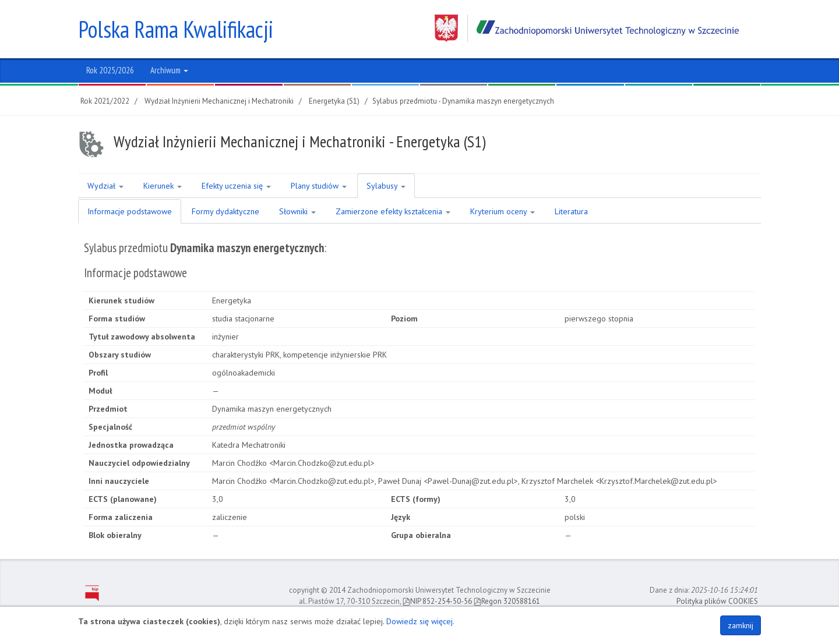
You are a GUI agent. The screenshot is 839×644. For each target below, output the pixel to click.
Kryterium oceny (503, 211)
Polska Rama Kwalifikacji (176, 29)
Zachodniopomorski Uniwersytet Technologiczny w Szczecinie (587, 28)
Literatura (571, 211)
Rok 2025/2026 (110, 70)
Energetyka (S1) (334, 101)
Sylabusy (386, 186)
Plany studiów (319, 186)
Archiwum (169, 70)
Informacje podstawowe (130, 211)
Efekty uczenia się (236, 186)
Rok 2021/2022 (105, 101)
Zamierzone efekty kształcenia (393, 211)
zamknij (741, 625)
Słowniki (297, 211)
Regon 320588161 (507, 601)
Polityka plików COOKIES (717, 601)
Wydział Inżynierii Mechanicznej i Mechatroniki (219, 101)
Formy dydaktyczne (225, 211)
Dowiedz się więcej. (420, 621)
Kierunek (163, 186)
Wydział (105, 186)
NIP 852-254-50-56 (437, 601)
